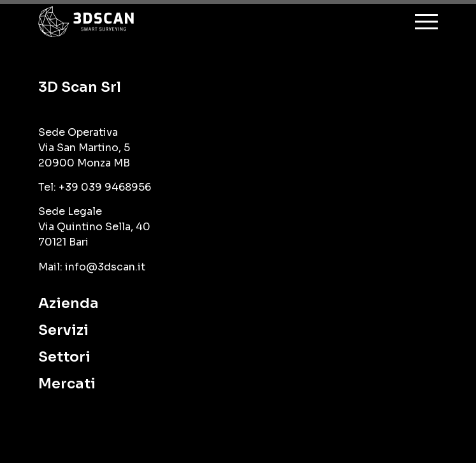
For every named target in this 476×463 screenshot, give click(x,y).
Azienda (69, 303)
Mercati (67, 384)
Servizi (63, 330)
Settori (64, 357)
